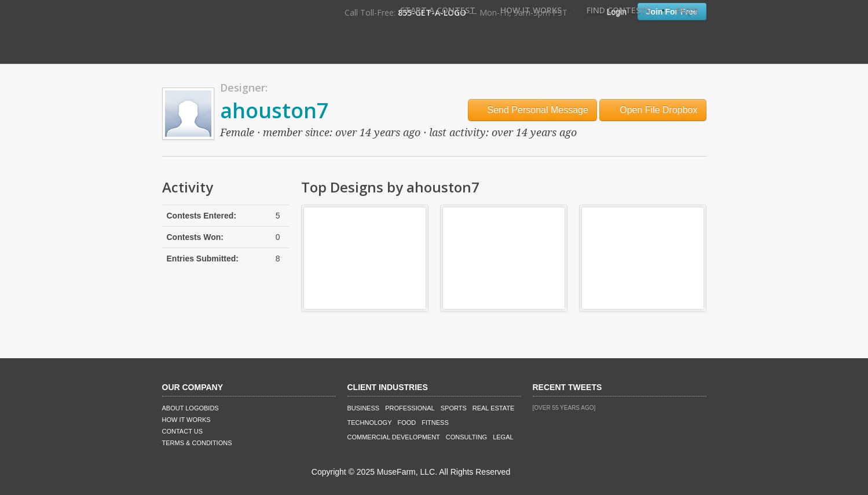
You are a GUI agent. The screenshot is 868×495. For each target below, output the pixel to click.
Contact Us (183, 431)
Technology (370, 423)
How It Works (531, 10)
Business (364, 408)
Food (407, 423)
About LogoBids (191, 408)
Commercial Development (394, 437)
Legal (503, 437)
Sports (454, 408)
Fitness (435, 423)
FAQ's (687, 10)
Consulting (466, 437)
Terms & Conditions (197, 443)
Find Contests (619, 10)
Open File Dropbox (653, 110)
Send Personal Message (532, 110)
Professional (410, 408)
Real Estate (494, 408)
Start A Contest (438, 10)
